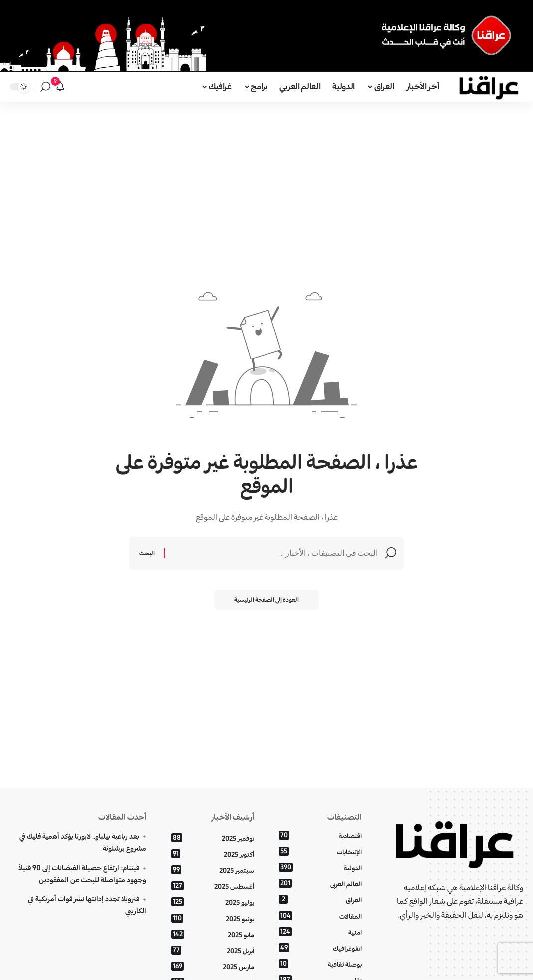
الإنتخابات (320, 851)
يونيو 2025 (213, 918)
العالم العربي (320, 884)
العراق (320, 900)
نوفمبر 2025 (213, 838)
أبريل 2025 (213, 950)
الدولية (320, 867)
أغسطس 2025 (213, 886)
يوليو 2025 (213, 902)
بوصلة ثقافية (320, 964)
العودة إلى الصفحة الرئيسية (267, 599)
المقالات (320, 916)
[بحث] (45, 87)
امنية (320, 932)
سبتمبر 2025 (213, 870)
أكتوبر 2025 (213, 854)
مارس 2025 (213, 966)
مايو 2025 (213, 934)
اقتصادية (320, 835)
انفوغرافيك (320, 948)
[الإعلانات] (60, 87)
